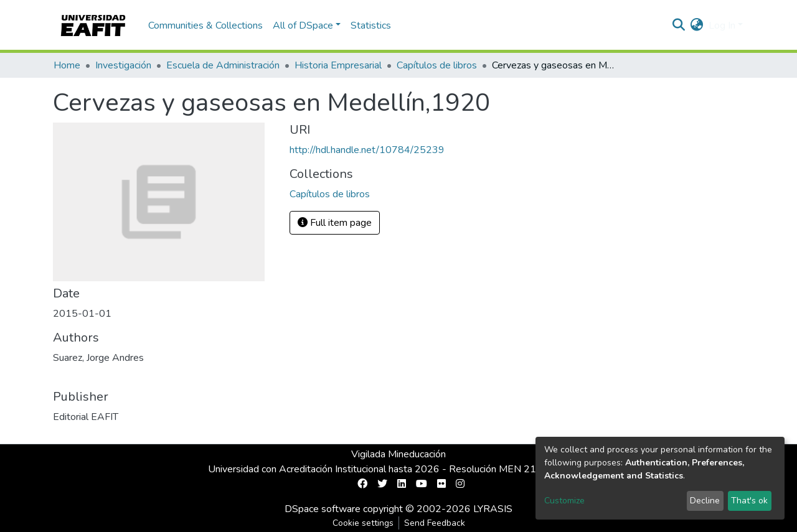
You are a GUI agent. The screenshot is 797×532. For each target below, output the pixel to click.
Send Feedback (435, 523)
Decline (705, 501)
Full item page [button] (335, 223)
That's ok (749, 501)
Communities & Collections (205, 26)
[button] (697, 26)
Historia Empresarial (338, 65)
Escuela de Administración (223, 65)
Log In (722, 26)
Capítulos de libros (437, 65)
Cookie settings (363, 523)
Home (67, 65)
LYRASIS (493, 509)
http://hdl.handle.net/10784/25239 (367, 150)
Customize (564, 501)
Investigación (123, 65)
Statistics (371, 26)
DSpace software (323, 509)
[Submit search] (679, 26)
